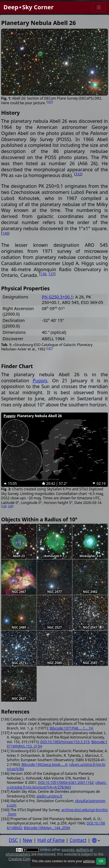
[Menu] (99, 7)
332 (78, 174)
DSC (13, 840)
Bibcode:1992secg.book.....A (44, 765)
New (27, 840)
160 (10, 506)
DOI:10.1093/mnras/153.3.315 (65, 742)
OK (101, 861)
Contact (78, 840)
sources (68, 850)
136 (43, 274)
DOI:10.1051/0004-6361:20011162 (66, 783)
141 (49, 348)
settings (89, 861)
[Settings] (96, 841)
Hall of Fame (51, 840)
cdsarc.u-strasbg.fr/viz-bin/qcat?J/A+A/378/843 (57, 785)
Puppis (40, 381)
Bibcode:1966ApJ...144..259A (47, 828)
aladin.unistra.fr (49, 796)
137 (51, 274)
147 (50, 102)
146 (5, 233)
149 (4, 506)
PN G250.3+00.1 (57, 297)
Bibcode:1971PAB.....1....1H (72, 728)
